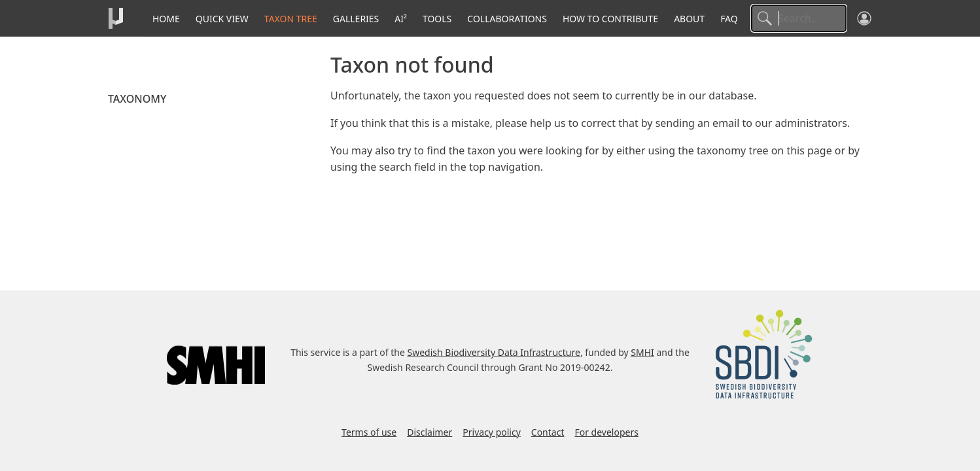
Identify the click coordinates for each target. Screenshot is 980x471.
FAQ (729, 19)
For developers (606, 432)
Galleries (356, 19)
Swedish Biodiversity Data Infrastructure (494, 352)
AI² (401, 19)
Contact (548, 432)
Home (166, 19)
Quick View (222, 19)
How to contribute (610, 19)
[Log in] (864, 18)
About (689, 19)
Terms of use (369, 432)
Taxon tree (291, 19)
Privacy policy (492, 432)
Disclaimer (429, 432)
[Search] (799, 18)
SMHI (642, 352)
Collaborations (507, 19)
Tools (437, 19)
